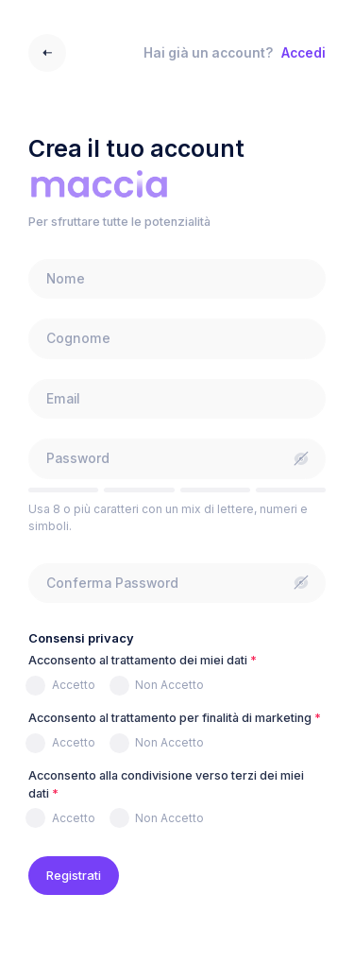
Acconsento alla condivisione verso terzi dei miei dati (166, 784)
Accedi (303, 53)
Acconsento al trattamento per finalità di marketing (170, 718)
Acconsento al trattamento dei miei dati (138, 660)
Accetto (74, 685)
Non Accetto (169, 685)
